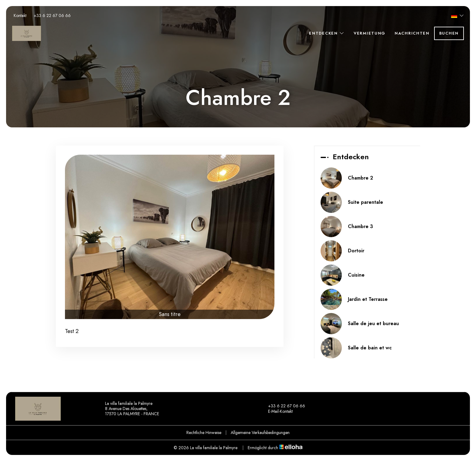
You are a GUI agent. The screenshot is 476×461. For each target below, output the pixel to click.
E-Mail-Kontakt (277, 412)
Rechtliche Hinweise (204, 432)
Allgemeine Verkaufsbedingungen (260, 432)
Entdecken (327, 33)
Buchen (449, 33)
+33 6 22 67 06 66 (283, 406)
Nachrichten (412, 33)
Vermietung (370, 33)
